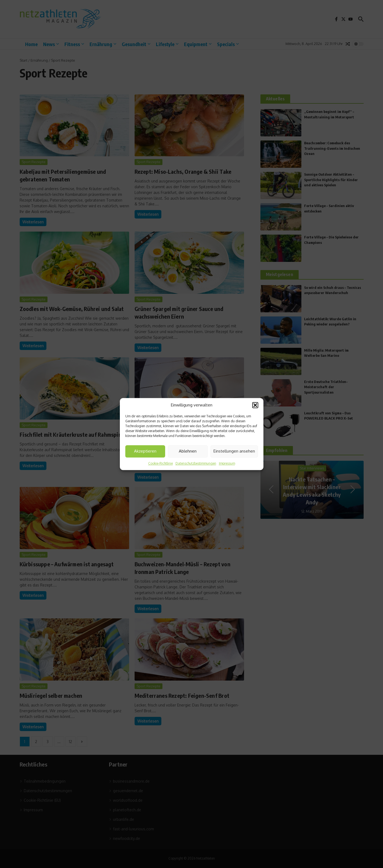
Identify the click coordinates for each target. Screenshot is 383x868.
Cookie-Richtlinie (161, 463)
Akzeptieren (145, 451)
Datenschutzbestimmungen (196, 463)
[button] (255, 405)
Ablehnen (188, 451)
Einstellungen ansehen (234, 451)
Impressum (227, 463)
